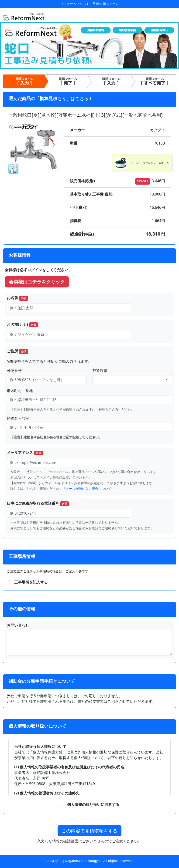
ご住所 (17, 351)
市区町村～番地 (20, 391)
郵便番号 (14, 371)
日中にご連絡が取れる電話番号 (38, 503)
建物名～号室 (18, 418)
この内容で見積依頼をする (89, 831)
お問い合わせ (18, 625)
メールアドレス (25, 453)
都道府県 (100, 371)
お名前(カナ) (22, 325)
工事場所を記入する (31, 582)
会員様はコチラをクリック (37, 282)
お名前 (17, 298)
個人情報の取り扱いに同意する (91, 804)
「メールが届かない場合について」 (89, 488)
